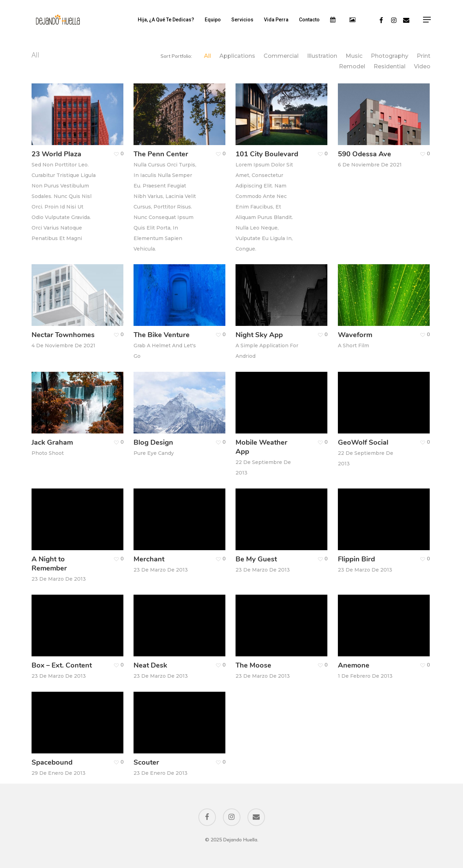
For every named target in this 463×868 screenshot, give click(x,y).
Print (424, 56)
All (207, 56)
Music (354, 56)
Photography (390, 56)
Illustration (322, 56)
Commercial (281, 56)
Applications (237, 56)
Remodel (352, 67)
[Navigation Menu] (427, 20)
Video (422, 67)
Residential (390, 67)
